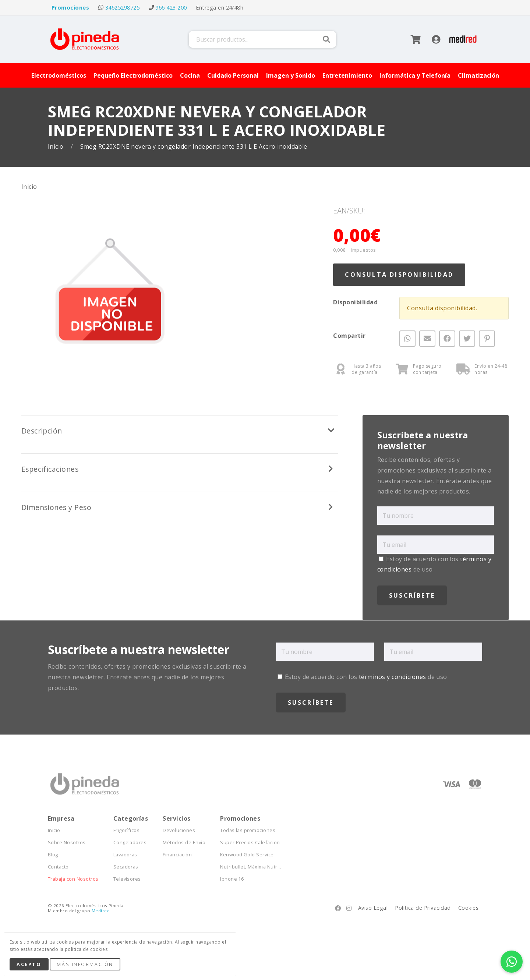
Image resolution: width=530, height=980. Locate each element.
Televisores (127, 879)
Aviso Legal (373, 908)
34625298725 (122, 8)
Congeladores (130, 843)
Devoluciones (179, 830)
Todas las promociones (248, 830)
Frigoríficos (127, 830)
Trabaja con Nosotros (73, 879)
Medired (101, 911)
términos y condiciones (393, 677)
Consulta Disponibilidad (399, 275)
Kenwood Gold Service (247, 855)
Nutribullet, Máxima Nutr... (251, 867)
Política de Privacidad (423, 908)
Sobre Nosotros (67, 843)
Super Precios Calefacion (250, 843)
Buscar (326, 39)
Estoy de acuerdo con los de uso (362, 677)
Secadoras (126, 867)
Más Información (85, 964)
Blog (53, 855)
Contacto (58, 867)
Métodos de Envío (184, 843)
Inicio (56, 147)
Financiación (177, 855)
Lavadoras (125, 855)
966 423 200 (171, 8)
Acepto (29, 964)
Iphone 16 (232, 879)
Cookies (468, 908)
